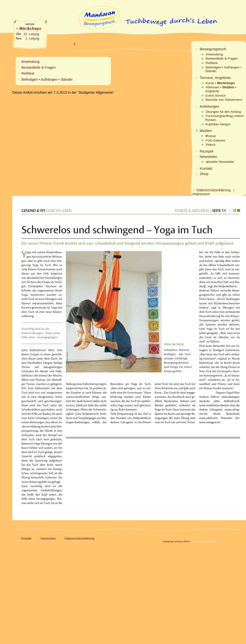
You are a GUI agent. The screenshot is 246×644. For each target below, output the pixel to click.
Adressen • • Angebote (221, 89)
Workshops (28, 28)
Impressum (201, 194)
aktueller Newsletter (220, 162)
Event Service (216, 96)
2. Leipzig (32, 38)
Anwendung (214, 54)
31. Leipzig (31, 34)
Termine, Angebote (215, 78)
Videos (210, 145)
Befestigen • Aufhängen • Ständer (223, 69)
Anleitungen (209, 106)
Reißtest (212, 63)
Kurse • (220, 83)
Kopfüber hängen (218, 124)
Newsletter (208, 157)
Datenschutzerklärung (214, 190)
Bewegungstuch (213, 49)
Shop (204, 174)
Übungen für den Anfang (223, 112)
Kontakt (206, 168)
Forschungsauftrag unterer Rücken (225, 118)
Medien (206, 131)
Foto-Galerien (215, 140)
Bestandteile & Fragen (222, 58)
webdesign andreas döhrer (176, 541)
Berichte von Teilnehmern (224, 100)
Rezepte (207, 151)
